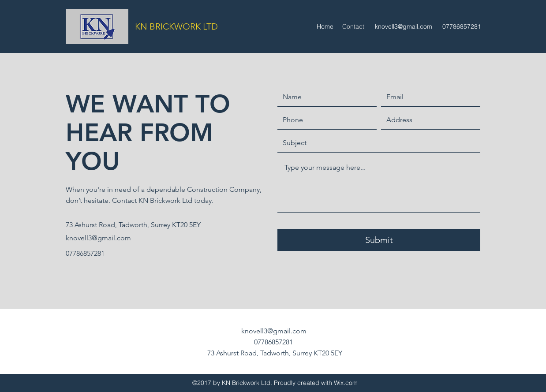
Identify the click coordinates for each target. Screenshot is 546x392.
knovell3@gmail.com (404, 26)
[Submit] (379, 240)
